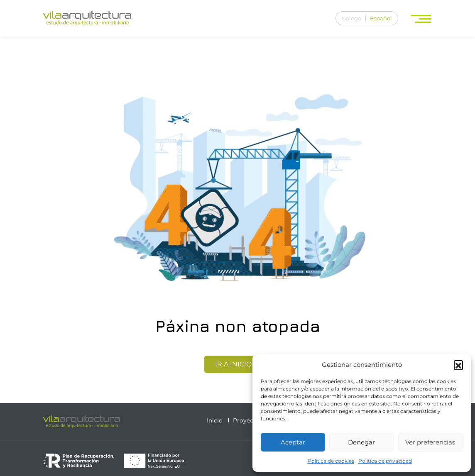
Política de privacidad (385, 461)
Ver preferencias (430, 442)
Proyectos (248, 420)
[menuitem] (351, 18)
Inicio (215, 420)
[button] (458, 365)
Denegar (361, 442)
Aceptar (293, 442)
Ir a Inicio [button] (237, 364)
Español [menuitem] (381, 18)
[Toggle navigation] (422, 18)
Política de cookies (331, 461)
